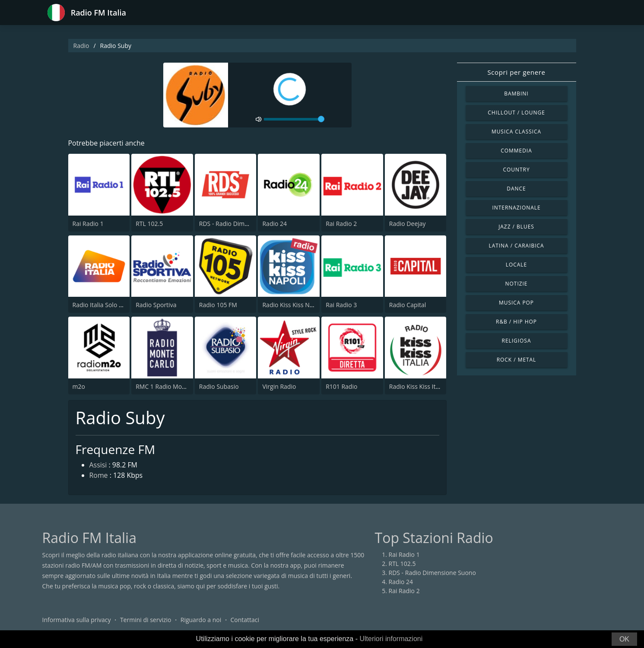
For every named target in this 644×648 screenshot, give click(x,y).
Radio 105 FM (218, 305)
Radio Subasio (219, 386)
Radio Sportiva (156, 305)
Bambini (516, 94)
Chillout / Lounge (516, 113)
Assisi (98, 466)
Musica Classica (516, 132)
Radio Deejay (408, 224)
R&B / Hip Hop (516, 322)
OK (624, 639)
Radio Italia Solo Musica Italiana (117, 305)
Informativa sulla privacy (77, 620)
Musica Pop (516, 303)
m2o (79, 386)
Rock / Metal (517, 360)
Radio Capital (408, 305)
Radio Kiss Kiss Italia (417, 386)
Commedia (516, 151)
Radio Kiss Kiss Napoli (293, 305)
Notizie (517, 284)
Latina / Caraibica (516, 246)
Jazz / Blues (516, 227)
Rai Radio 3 (341, 305)
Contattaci (245, 620)
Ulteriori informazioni (391, 639)
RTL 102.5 (149, 224)
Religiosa (517, 341)
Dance (516, 189)
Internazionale (516, 208)
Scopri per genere (517, 72)
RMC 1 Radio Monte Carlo (171, 386)
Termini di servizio (146, 620)
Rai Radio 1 (88, 224)
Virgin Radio (279, 386)
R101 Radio (341, 386)
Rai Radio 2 (341, 224)
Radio (81, 46)
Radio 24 (274, 224)
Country (516, 170)
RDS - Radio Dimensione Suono (243, 224)
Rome (99, 476)
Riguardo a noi (201, 620)
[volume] (294, 119)
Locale (516, 265)
